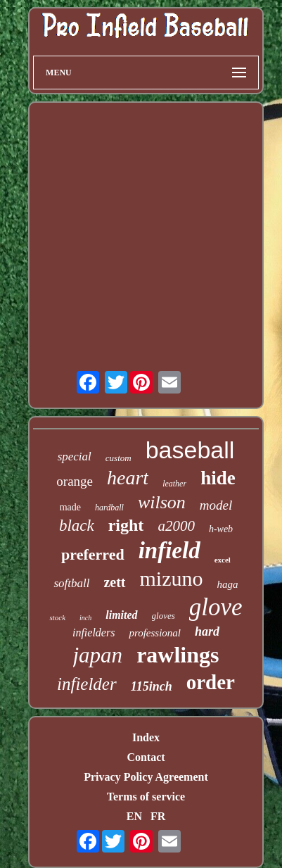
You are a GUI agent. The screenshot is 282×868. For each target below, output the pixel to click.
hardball (109, 508)
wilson (162, 502)
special (75, 457)
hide (218, 478)
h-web (221, 529)
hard (207, 631)
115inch (152, 686)
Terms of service (146, 797)
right (126, 525)
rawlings (178, 655)
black (77, 526)
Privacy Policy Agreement (146, 777)
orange (75, 481)
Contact (146, 757)
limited (121, 615)
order (211, 682)
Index (146, 737)
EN (134, 816)
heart (128, 478)
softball (71, 583)
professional (155, 633)
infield (169, 551)
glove (216, 607)
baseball (190, 450)
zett (114, 582)
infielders (94, 633)
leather (174, 484)
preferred (93, 554)
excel (223, 560)
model (216, 505)
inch (85, 618)
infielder (87, 684)
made (70, 507)
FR (158, 816)
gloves (164, 616)
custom (118, 458)
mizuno (172, 578)
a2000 (176, 526)
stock (57, 617)
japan (98, 655)
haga (228, 584)
